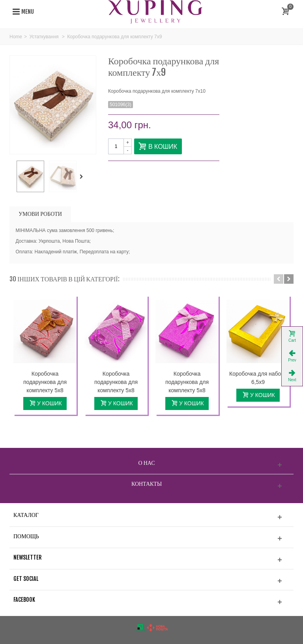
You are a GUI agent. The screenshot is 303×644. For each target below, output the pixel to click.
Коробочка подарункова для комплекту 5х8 (45, 382)
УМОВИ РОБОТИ (40, 214)
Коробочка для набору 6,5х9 (258, 378)
